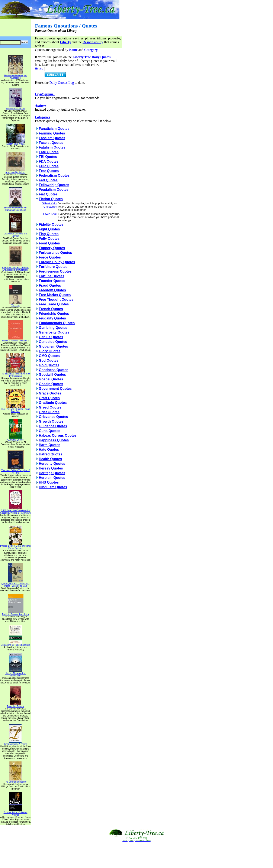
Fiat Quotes (48, 194)
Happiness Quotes (54, 440)
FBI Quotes (48, 157)
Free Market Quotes (55, 295)
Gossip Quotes (51, 384)
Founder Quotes (52, 281)
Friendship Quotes (54, 314)
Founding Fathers (15, 705)
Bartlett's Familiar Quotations (15, 340)
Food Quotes (49, 243)
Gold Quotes (49, 365)
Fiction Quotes (51, 199)
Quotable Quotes (16, 439)
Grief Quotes (49, 412)
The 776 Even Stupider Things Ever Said (15, 409)
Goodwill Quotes (52, 375)
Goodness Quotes (54, 370)
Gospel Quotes (51, 379)
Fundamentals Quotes (57, 323)
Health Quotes (50, 459)
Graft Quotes (49, 398)
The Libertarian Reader (15, 781)
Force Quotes (50, 257)
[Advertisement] (136, 855)
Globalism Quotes (53, 346)
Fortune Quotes (52, 276)
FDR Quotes (49, 166)
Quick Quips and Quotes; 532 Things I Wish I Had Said (15, 584)
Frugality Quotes (52, 318)
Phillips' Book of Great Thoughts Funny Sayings (15, 546)
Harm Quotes (49, 445)
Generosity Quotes (54, 332)
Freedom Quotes (52, 290)
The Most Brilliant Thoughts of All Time (15, 471)
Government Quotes (55, 389)
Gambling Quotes (53, 328)
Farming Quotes (52, 133)
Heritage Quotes (52, 473)
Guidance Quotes (53, 426)
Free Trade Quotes (54, 304)
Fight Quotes (49, 229)
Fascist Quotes (51, 143)
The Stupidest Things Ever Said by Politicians (15, 374)
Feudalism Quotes (54, 190)
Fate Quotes (49, 152)
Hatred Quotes (51, 454)
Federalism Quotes (54, 175)
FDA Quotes (49, 161)
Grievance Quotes (53, 417)
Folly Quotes (49, 239)
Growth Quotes (51, 421)
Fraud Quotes (50, 285)
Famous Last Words (15, 108)
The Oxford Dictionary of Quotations (15, 76)
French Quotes (51, 309)
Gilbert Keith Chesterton (49, 205)
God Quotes (49, 360)
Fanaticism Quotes (54, 129)
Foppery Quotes (52, 248)
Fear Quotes (49, 171)
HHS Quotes (49, 482)
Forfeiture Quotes (53, 267)
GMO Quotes (49, 356)
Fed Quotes (48, 180)
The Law (16, 304)
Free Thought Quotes (56, 300)
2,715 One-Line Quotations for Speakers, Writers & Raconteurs (15, 511)
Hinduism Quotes (53, 487)
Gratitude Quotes (53, 403)
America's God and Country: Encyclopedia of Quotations (15, 268)
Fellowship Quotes (54, 185)
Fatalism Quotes (52, 147)
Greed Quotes (50, 407)
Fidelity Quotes (51, 225)
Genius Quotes (51, 337)
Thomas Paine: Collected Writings (16, 813)
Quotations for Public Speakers (16, 644)
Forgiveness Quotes (55, 271)
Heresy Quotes (51, 468)
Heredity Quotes (52, 464)
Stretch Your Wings (16, 143)
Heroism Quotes (52, 478)
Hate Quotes (49, 450)
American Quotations (15, 171)
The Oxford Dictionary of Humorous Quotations (15, 208)
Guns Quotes (49, 431)
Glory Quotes (50, 351)
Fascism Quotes (52, 138)
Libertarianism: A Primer (15, 743)
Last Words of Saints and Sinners (16, 234)
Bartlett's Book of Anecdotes (15, 613)
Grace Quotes (50, 393)
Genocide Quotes (53, 342)
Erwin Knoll (50, 214)
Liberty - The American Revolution (15, 674)
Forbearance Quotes (55, 253)
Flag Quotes (49, 234)
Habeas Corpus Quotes (58, 435)
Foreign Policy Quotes (57, 262)
